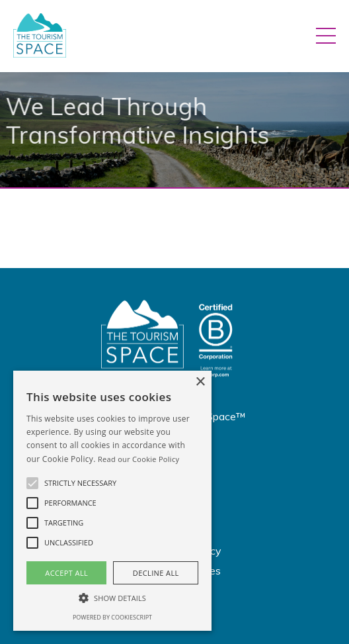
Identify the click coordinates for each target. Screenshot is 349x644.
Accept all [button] (66, 573)
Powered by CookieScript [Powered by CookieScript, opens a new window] (112, 617)
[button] (32, 483)
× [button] (200, 382)
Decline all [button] (156, 573)
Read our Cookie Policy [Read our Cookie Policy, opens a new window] (138, 459)
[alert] (112, 501)
